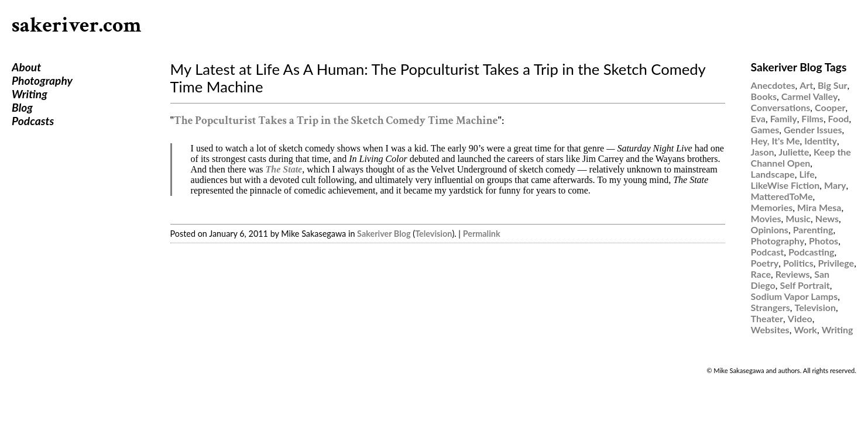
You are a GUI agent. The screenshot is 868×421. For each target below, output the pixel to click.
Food (839, 118)
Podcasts (33, 121)
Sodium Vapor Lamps (795, 296)
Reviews (793, 274)
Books (764, 96)
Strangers (771, 307)
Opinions (770, 230)
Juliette (794, 152)
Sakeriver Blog (384, 234)
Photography (42, 80)
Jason (763, 152)
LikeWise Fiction (785, 185)
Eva (758, 118)
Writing (30, 94)
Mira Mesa (819, 207)
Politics (798, 263)
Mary (835, 185)
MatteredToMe (782, 196)
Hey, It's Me (776, 141)
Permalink (482, 234)
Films (812, 118)
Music (798, 218)
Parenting (813, 230)
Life (807, 174)
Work (805, 329)
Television (433, 234)
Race (761, 274)
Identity (821, 141)
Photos (824, 241)
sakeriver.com (77, 25)
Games (765, 130)
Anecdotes (773, 85)
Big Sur (832, 85)
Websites (770, 329)
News (827, 218)
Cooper (830, 107)
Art (806, 85)
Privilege (836, 263)
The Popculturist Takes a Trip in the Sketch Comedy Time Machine (336, 121)
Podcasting (811, 252)
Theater (767, 318)
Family (784, 118)
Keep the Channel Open (801, 157)
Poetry (765, 263)
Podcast (768, 252)
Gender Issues (813, 130)
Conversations (781, 107)
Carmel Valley (810, 96)
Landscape (773, 174)
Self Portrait (804, 285)
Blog (22, 107)
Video (800, 318)
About (26, 67)
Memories (772, 207)
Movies (766, 218)
